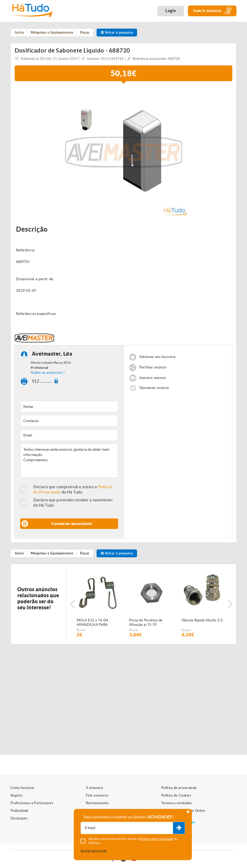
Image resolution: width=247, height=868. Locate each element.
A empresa (94, 788)
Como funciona (22, 788)
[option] (123, 152)
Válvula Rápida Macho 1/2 (202, 620)
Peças (85, 553)
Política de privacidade (179, 788)
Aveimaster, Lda (52, 354)
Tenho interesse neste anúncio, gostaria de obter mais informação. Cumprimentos (69, 461)
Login (171, 11)
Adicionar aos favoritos (157, 357)
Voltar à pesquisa (117, 32)
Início (20, 553)
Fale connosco (97, 795)
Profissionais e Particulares (32, 803)
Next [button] (230, 604)
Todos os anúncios (46, 372)
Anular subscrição (94, 851)
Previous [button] (72, 604)
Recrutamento (97, 803)
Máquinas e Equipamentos (52, 553)
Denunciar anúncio (154, 388)
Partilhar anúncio (153, 367)
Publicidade (20, 811)
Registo (16, 795)
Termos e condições (177, 803)
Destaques (19, 818)
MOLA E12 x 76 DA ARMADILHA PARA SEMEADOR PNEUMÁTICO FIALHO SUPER (99, 623)
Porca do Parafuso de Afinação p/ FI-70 (146, 622)
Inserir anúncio (212, 11)
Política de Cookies (176, 795)
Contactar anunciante (72, 524)
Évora (81, 630)
